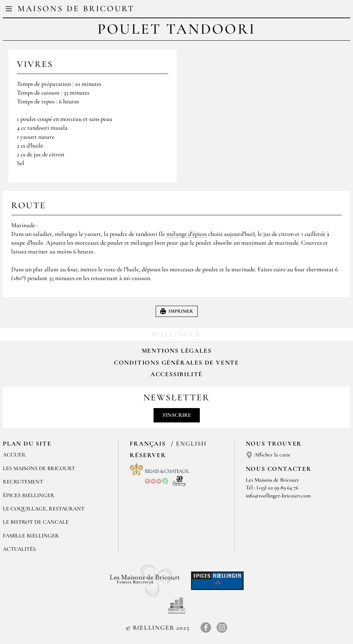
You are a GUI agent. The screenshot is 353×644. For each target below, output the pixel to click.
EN (183, 10)
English (191, 443)
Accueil (15, 455)
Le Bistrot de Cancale (36, 522)
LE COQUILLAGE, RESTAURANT (44, 509)
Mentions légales (177, 351)
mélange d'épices (187, 234)
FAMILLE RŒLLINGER (31, 536)
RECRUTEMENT (23, 482)
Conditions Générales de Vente (176, 362)
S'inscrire (177, 415)
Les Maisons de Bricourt (39, 468)
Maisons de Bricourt (76, 9)
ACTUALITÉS (19, 549)
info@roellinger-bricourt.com (278, 496)
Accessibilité (176, 374)
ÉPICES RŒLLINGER (29, 495)
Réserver (148, 455)
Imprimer (177, 311)
